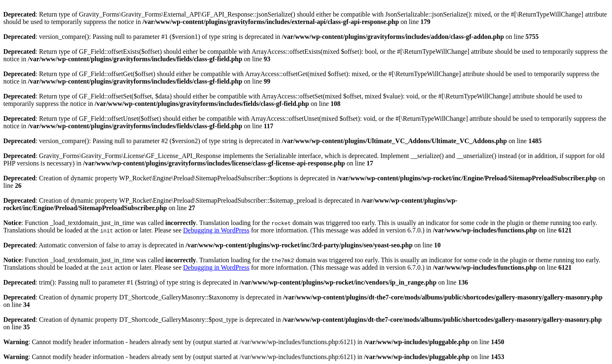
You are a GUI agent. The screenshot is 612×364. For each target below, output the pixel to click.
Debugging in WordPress (216, 230)
